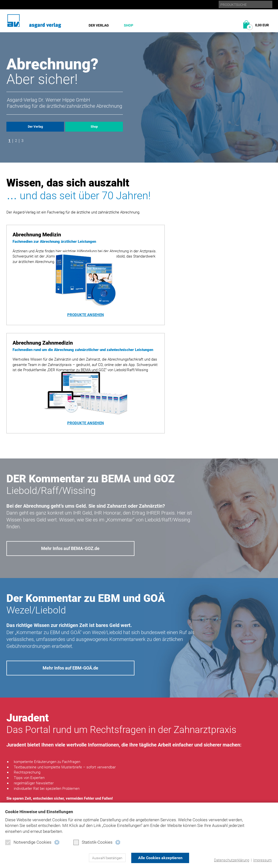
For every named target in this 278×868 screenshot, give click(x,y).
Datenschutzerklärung (232, 860)
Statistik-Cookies (93, 842)
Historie (14, 780)
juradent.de (227, 794)
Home (165, 773)
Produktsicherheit (177, 794)
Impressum (262, 860)
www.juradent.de (70, 730)
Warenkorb (81, 801)
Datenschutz (172, 780)
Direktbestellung (86, 794)
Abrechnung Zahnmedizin (93, 787)
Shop (129, 25)
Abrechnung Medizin (89, 780)
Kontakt (168, 801)
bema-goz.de (227, 780)
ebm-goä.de (226, 787)
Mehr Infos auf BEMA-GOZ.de (70, 462)
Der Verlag (99, 25)
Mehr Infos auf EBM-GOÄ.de (70, 582)
